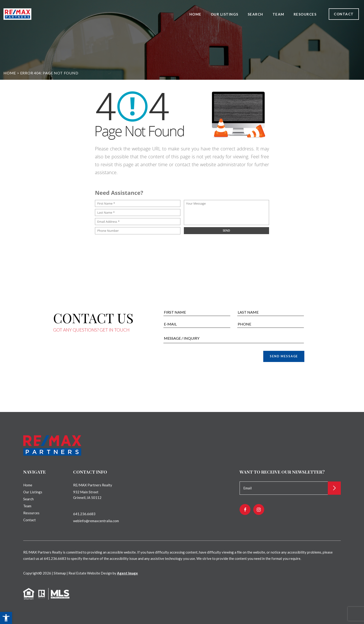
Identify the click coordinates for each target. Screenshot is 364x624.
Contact (344, 14)
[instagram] (259, 509)
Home (195, 14)
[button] (6, 618)
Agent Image (127, 573)
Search (255, 14)
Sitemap (60, 573)
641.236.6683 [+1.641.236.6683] (84, 514)
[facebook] (245, 509)
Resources (305, 14)
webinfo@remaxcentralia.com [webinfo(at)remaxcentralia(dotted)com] (96, 521)
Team (278, 14)
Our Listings (225, 14)
